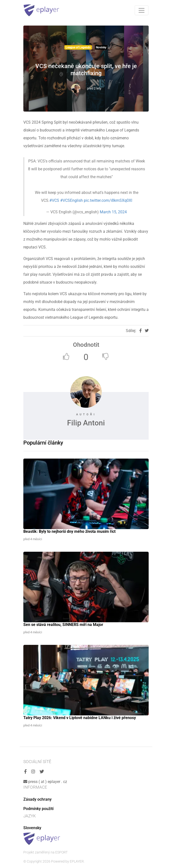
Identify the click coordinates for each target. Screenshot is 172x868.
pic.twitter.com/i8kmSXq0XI (108, 200)
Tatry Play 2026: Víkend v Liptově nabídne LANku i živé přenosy (80, 718)
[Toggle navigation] (142, 10)
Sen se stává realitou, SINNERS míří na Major (63, 625)
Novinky (101, 47)
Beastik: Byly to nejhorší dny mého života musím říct (69, 531)
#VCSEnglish (72, 200)
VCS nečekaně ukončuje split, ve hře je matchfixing (86, 70)
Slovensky (32, 828)
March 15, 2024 (113, 212)
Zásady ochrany (37, 799)
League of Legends (78, 47)
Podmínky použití (38, 809)
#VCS (54, 200)
